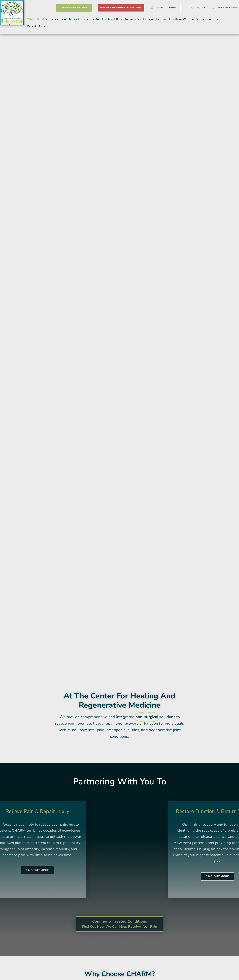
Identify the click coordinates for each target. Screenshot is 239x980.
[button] (38, 19)
